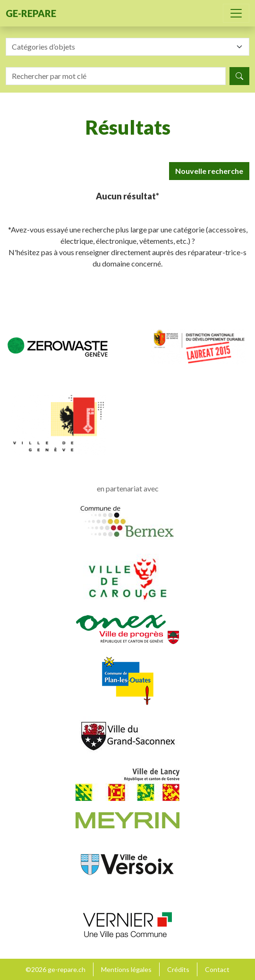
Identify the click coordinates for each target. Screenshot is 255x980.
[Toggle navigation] (236, 13)
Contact (217, 969)
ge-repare (31, 13)
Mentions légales (126, 969)
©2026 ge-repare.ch (55, 969)
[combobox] (127, 47)
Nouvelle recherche (209, 171)
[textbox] (122, 47)
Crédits (178, 969)
